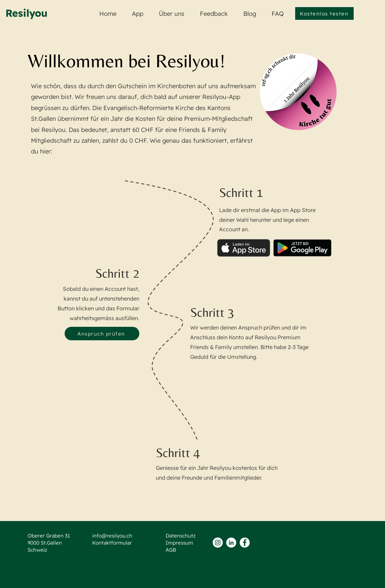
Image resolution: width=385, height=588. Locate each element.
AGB (171, 550)
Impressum (179, 543)
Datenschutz (181, 536)
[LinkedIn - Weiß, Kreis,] (231, 543)
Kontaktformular (112, 543)
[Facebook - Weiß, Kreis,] (245, 543)
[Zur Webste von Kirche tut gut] (298, 92)
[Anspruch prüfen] (102, 334)
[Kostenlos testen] (324, 13)
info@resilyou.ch (112, 536)
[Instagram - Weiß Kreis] (218, 543)
